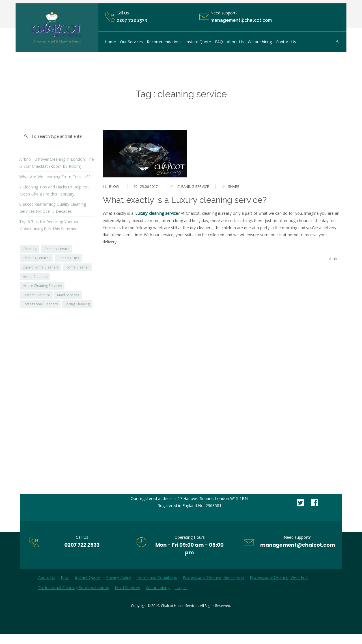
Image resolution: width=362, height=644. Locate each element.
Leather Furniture (36, 295)
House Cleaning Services (42, 286)
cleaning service (193, 186)
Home (163, 106)
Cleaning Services (36, 258)
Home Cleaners (35, 277)
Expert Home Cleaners (41, 267)
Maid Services (68, 295)
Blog (114, 186)
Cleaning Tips (68, 258)
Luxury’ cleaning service (157, 213)
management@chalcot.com (298, 545)
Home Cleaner (77, 267)
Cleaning (30, 249)
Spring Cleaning (77, 304)
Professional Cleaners (40, 304)
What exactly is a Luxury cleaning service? (185, 200)
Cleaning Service (57, 249)
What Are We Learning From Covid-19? (55, 177)
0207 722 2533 (132, 21)
